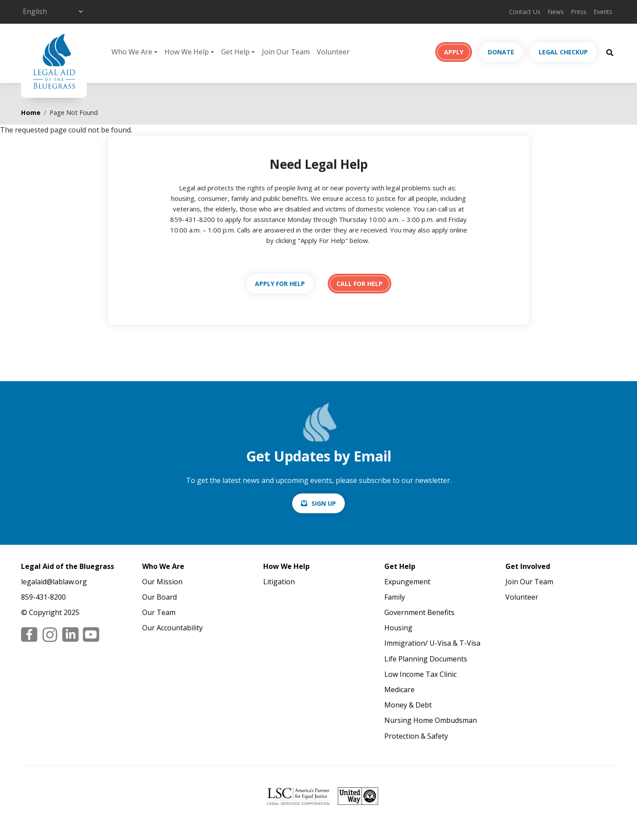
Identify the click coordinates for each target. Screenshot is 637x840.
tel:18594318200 (360, 284)
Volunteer (333, 52)
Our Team (159, 612)
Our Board (159, 597)
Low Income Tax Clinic (420, 674)
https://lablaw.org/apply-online (280, 284)
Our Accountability (172, 628)
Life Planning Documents (426, 659)
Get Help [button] (235, 52)
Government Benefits (419, 612)
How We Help (286, 566)
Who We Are (163, 566)
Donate (501, 52)
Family (395, 597)
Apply (454, 52)
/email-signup (318, 503)
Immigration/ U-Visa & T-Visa (432, 643)
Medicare (399, 690)
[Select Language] (53, 11)
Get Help (400, 566)
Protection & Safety (416, 736)
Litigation (279, 582)
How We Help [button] (187, 52)
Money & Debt (408, 705)
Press (579, 12)
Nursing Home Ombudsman (431, 720)
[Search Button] (610, 52)
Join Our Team (286, 52)
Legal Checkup (563, 52)
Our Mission (162, 582)
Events (603, 12)
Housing (398, 628)
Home (31, 113)
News (556, 12)
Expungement (407, 582)
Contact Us (525, 12)
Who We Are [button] (132, 52)
